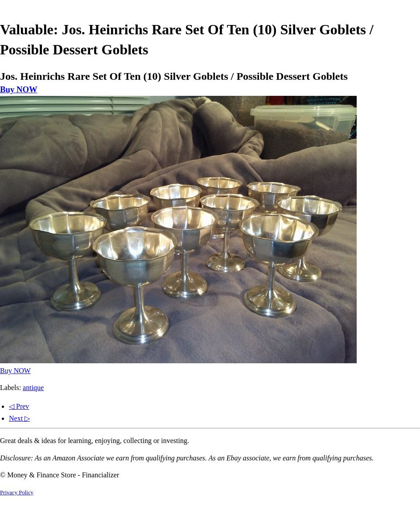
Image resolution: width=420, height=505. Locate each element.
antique (33, 388)
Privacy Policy (17, 493)
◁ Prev (19, 406)
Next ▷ (19, 418)
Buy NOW (19, 89)
